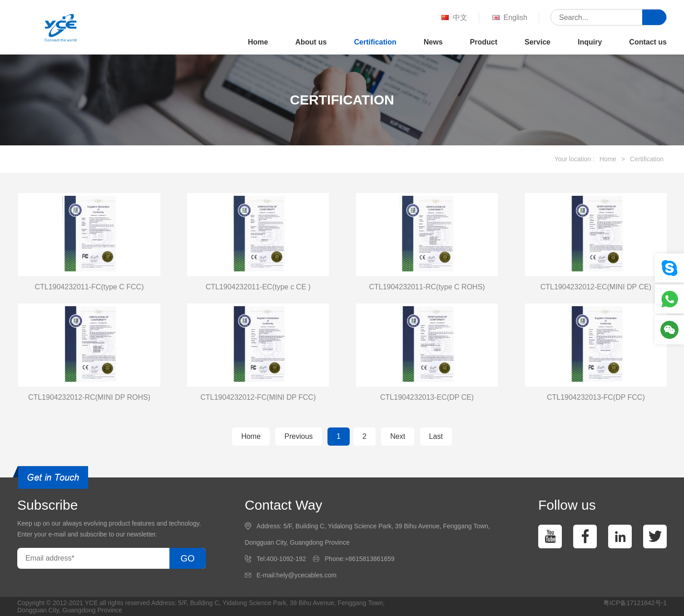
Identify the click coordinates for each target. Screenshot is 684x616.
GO (187, 558)
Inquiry (590, 42)
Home (258, 42)
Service (538, 42)
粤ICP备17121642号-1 (635, 603)
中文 (454, 18)
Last (436, 436)
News (433, 42)
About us (311, 42)
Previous (298, 436)
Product (484, 42)
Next (398, 436)
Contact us (648, 42)
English (509, 18)
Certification (375, 42)
